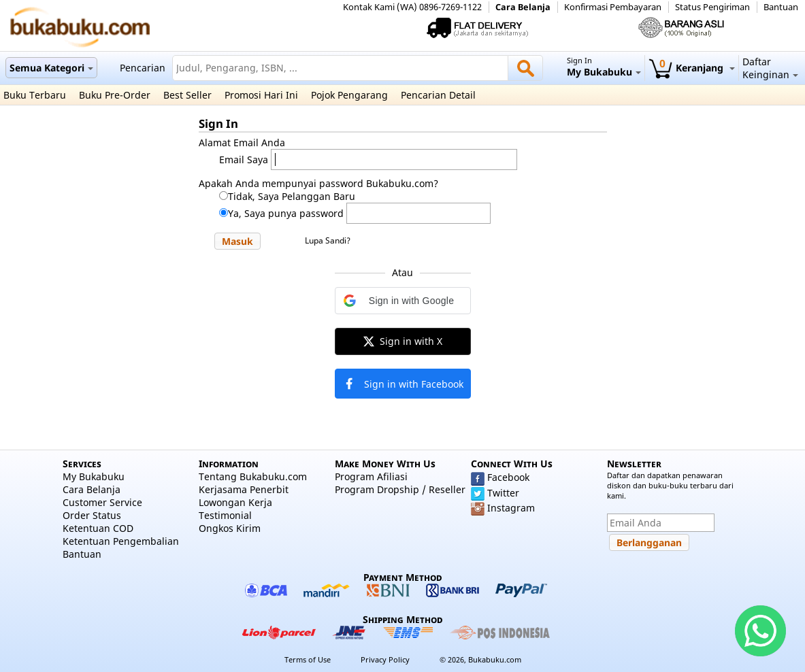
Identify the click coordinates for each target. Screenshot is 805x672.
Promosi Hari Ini (261, 95)
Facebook (508, 477)
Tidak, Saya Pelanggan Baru (292, 196)
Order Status (92, 515)
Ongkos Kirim (230, 528)
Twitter (503, 493)
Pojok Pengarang (349, 95)
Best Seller (187, 95)
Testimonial (225, 515)
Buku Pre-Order (115, 95)
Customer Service (102, 502)
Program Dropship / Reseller (400, 489)
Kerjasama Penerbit (244, 489)
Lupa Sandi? (328, 240)
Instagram (511, 508)
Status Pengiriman (712, 7)
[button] (237, 241)
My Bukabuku (94, 476)
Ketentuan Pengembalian (121, 541)
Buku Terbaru (35, 95)
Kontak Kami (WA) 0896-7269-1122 (412, 7)
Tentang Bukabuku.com (253, 476)
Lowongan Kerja (235, 502)
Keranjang (692, 68)
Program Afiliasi (371, 476)
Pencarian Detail (438, 95)
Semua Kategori (51, 68)
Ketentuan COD (98, 528)
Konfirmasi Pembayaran (613, 7)
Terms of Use (308, 659)
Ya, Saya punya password (286, 213)
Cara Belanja (523, 7)
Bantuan (781, 7)
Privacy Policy (385, 659)
